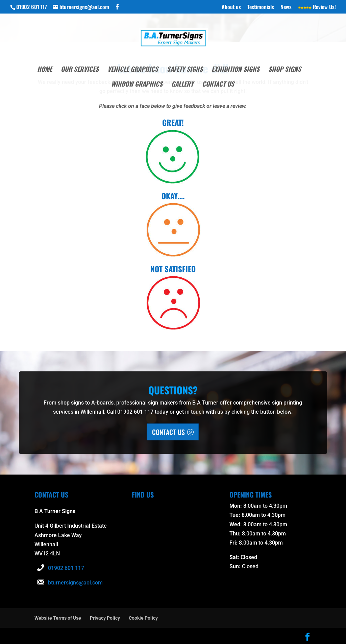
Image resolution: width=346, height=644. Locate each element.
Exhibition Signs (236, 70)
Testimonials (261, 7)
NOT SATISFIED (173, 268)
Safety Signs (185, 70)
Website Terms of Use (58, 617)
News (286, 7)
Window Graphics (137, 85)
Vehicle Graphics (133, 70)
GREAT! (173, 122)
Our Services (80, 70)
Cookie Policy (143, 617)
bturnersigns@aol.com (75, 582)
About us (231, 7)
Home (45, 70)
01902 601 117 (66, 567)
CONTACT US (168, 431)
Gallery (182, 85)
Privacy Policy (105, 617)
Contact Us (218, 85)
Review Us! (317, 7)
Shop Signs (285, 70)
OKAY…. (173, 195)
